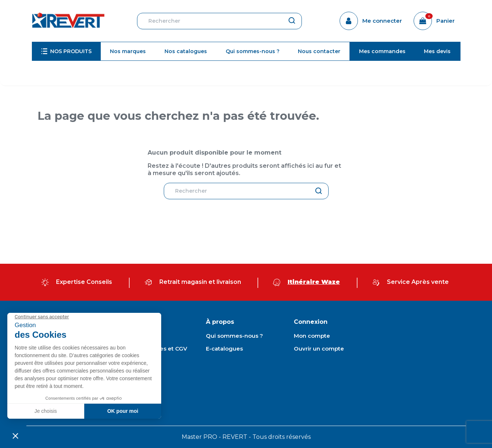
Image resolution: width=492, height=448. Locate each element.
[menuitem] (67, 51)
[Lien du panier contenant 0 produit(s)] (434, 21)
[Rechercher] (219, 21)
